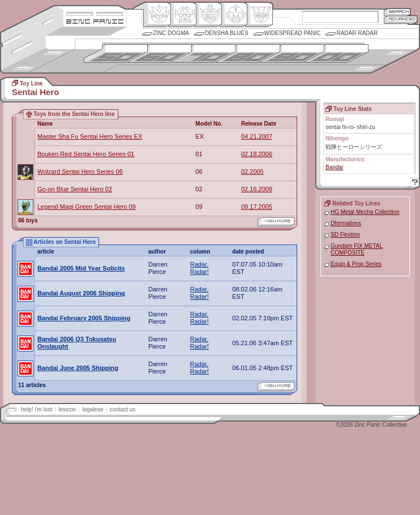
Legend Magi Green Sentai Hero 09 (87, 207)
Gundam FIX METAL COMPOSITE (357, 249)
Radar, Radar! (200, 268)
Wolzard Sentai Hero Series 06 (80, 171)
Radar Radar (357, 33)
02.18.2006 (257, 154)
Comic (259, 15)
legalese (93, 409)
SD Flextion (345, 235)
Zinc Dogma (171, 33)
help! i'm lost (37, 409)
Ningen (233, 15)
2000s (337, 53)
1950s (116, 53)
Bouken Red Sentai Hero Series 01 (86, 154)
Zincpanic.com (95, 21)
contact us (123, 409)
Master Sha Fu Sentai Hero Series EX (90, 136)
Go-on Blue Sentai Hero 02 (75, 189)
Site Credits (95, 13)
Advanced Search (401, 20)
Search (397, 12)
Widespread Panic (293, 33)
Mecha (208, 15)
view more (276, 222)
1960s (160, 53)
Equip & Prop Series (356, 264)
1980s (248, 53)
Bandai (334, 167)
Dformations (346, 223)
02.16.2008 (257, 189)
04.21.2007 (257, 136)
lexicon (67, 409)
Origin (157, 15)
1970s (204, 53)
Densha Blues (227, 33)
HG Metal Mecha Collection (365, 212)
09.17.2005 (257, 207)
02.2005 (252, 171)
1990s (292, 53)
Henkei (183, 15)
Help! (413, 184)
